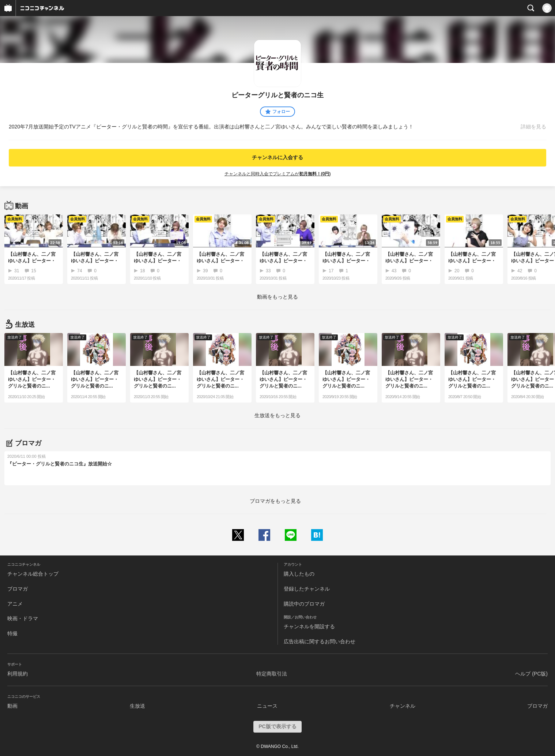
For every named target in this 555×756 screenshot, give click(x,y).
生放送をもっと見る (277, 415)
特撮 (12, 633)
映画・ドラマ (23, 618)
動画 (12, 706)
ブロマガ (18, 589)
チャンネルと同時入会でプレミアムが (278, 174)
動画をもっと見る (277, 297)
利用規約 (18, 674)
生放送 (137, 706)
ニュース (267, 706)
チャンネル (403, 706)
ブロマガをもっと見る (275, 501)
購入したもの (299, 574)
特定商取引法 (272, 674)
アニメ (15, 604)
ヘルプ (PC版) (531, 674)
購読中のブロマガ (304, 604)
